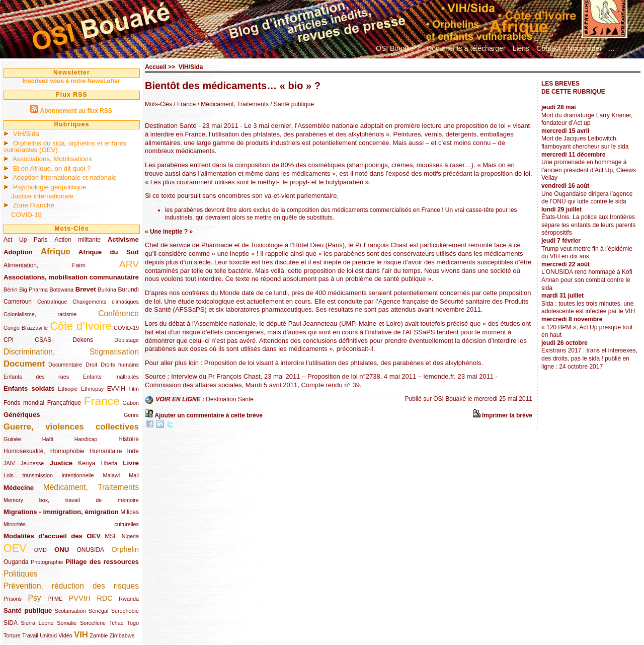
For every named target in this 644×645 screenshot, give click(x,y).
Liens (521, 48)
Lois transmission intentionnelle (49, 475)
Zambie (99, 635)
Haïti (48, 439)
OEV (15, 548)
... (612, 48)
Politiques (21, 574)
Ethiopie (68, 389)
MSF (111, 536)
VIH (81, 635)
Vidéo (65, 635)
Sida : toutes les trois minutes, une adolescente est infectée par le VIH (588, 308)
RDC (105, 598)
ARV (129, 264)
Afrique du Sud (109, 252)
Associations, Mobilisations (52, 159)
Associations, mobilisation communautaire (71, 277)
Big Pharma (33, 290)
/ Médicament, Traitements (232, 104)
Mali (134, 475)
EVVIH (116, 389)
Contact (548, 48)
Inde (133, 451)
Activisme (123, 239)
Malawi (111, 475)
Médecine (19, 488)
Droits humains (120, 365)
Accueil (156, 67)
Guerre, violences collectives (71, 427)
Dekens (83, 340)
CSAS (43, 340)
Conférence (118, 313)
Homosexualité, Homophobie (44, 451)
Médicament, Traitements (91, 487)
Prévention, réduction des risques (71, 586)
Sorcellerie (93, 623)
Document (24, 364)
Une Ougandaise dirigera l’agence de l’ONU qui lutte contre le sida (587, 198)
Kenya (87, 463)
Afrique (56, 252)
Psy (35, 598)
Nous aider (585, 48)
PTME (55, 599)
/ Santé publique (291, 104)
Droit (91, 365)
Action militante (77, 240)
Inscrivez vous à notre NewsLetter (71, 81)
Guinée (12, 439)
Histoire (129, 439)
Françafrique (64, 403)
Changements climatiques (106, 302)
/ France (185, 104)
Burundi (129, 290)
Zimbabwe (122, 635)
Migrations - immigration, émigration (61, 512)
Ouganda (16, 562)
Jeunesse (32, 463)
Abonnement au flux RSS (76, 111)
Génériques (22, 415)
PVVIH (80, 598)
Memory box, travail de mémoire (71, 500)
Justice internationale (42, 196)
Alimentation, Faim (45, 265)
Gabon (131, 403)
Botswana (62, 290)
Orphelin (125, 549)
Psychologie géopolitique (50, 187)
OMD (41, 550)
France (102, 401)
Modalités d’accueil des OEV (52, 536)
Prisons (13, 599)
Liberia (109, 463)
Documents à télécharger (466, 48)
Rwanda (129, 599)
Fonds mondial (24, 403)
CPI (9, 340)
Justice (61, 463)
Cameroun (18, 302)
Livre (131, 463)
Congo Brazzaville (26, 328)
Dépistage (127, 340)
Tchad (116, 623)
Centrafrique (52, 302)
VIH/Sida (26, 134)
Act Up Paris (25, 240)
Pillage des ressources (102, 562)
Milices (130, 512)
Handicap (86, 439)
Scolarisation (70, 611)
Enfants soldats (29, 388)
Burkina (107, 290)
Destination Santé (230, 399)
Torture (12, 635)
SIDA (10, 623)
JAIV (9, 463)
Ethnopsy (92, 389)
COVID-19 (26, 215)
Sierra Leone (37, 623)
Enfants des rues (36, 377)
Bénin (11, 290)
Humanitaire (106, 451)
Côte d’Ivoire (80, 326)
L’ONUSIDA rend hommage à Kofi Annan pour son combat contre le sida (587, 280)
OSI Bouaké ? (398, 48)
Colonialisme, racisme (40, 314)
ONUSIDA (90, 550)
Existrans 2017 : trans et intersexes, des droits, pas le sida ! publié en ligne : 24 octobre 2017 (589, 358)
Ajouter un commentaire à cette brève (209, 415)
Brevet (86, 289)
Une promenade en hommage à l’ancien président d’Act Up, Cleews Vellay (589, 170)
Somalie (67, 623)
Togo (133, 623)
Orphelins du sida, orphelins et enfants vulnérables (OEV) (65, 147)
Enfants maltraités (111, 377)
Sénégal (99, 611)
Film (134, 389)
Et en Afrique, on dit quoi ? (52, 168)
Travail (30, 635)
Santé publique (28, 611)
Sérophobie (125, 611)
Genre (131, 415)
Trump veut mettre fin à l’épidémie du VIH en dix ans (587, 253)
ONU (62, 550)
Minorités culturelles (71, 524)
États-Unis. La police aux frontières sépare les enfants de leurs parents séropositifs (588, 225)
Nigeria (130, 536)
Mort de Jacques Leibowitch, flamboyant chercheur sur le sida (585, 142)
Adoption (18, 252)
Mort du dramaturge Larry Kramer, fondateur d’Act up (587, 119)
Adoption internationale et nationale (65, 177)
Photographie (47, 562)
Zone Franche (34, 205)
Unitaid (48, 635)
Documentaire (65, 365)
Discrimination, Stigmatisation (71, 352)
